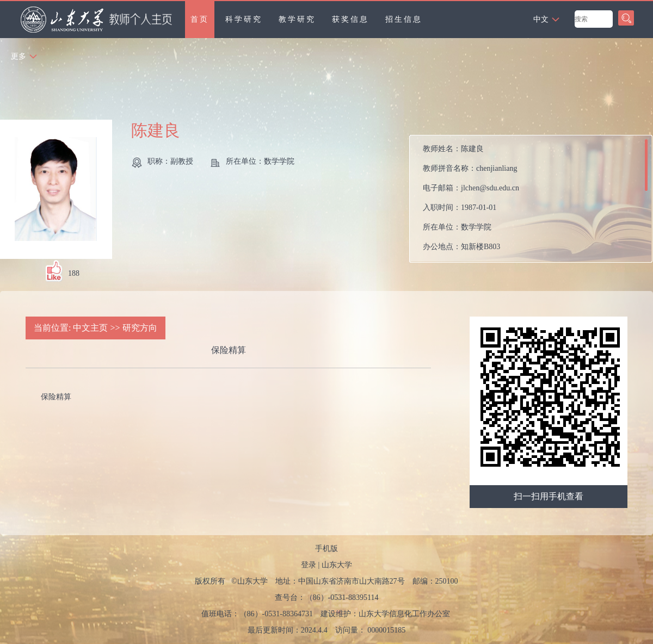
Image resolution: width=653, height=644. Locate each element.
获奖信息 (350, 19)
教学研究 (297, 19)
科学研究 (244, 19)
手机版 (326, 549)
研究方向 (140, 328)
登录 (309, 565)
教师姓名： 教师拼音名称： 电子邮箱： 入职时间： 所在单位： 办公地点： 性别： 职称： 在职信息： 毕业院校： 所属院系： (471, 202)
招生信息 (404, 19)
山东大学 (337, 565)
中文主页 (90, 328)
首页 (200, 19)
